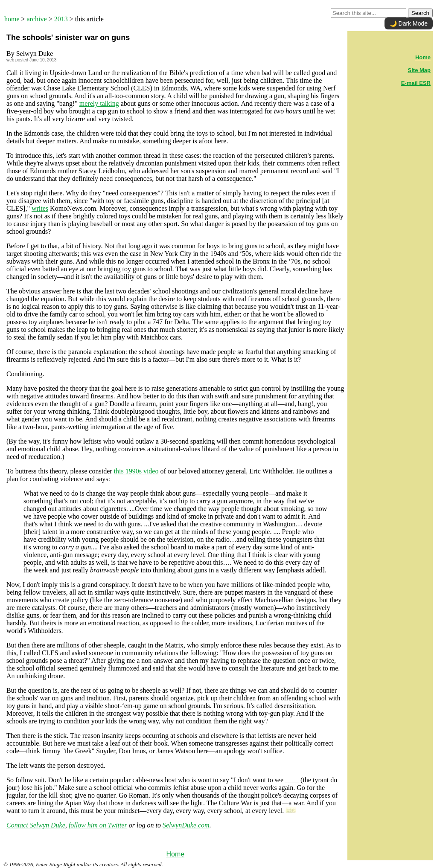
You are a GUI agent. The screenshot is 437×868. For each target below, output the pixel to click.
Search (420, 13)
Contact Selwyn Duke (36, 825)
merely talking (99, 103)
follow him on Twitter (98, 825)
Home (175, 854)
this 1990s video (136, 471)
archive (37, 19)
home (12, 19)
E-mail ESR (416, 83)
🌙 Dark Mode (409, 23)
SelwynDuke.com (186, 825)
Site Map (419, 70)
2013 (61, 19)
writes (40, 208)
